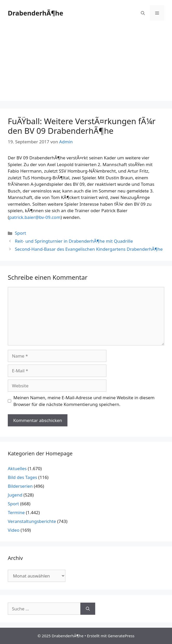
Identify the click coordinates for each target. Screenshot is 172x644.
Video (14, 530)
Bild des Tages (22, 477)
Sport (20, 233)
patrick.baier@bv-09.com (35, 217)
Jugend (15, 495)
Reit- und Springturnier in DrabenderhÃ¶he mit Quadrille (74, 241)
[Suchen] (88, 609)
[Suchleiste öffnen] (143, 13)
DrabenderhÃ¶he (36, 13)
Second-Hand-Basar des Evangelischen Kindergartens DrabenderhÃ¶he (89, 249)
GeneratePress (121, 636)
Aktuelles (17, 468)
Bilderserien (20, 486)
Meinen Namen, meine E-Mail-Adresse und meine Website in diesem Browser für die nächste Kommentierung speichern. (84, 401)
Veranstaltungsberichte (32, 521)
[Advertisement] (86, 65)
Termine (16, 512)
